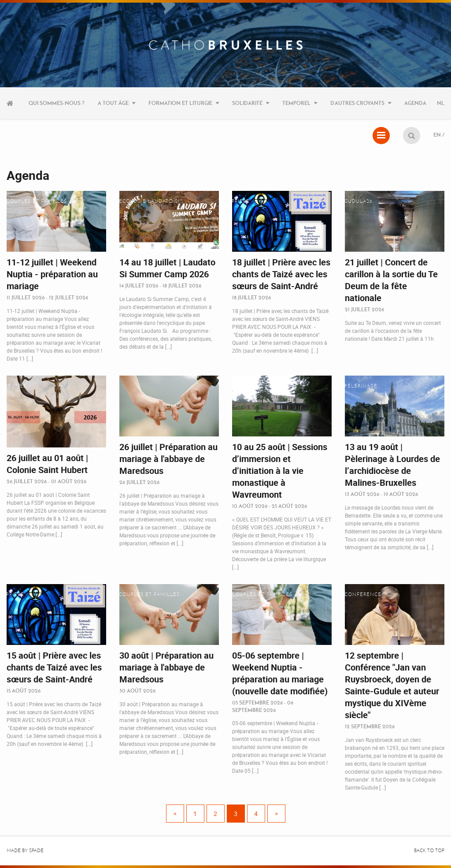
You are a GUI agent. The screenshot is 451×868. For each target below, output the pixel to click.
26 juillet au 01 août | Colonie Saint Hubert (47, 464)
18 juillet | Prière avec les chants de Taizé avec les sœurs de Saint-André (281, 274)
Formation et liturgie (180, 103)
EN (437, 135)
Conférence (363, 594)
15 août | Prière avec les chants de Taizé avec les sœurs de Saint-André (54, 667)
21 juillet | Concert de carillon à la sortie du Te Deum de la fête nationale (391, 280)
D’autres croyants (357, 103)
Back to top (429, 851)
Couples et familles (37, 201)
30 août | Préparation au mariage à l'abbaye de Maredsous (166, 667)
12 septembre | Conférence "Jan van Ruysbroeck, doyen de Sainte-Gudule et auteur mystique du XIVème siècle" (392, 685)
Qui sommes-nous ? (57, 103)
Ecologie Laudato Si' (150, 201)
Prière (241, 201)
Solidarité (247, 103)
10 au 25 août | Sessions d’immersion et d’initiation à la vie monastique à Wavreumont (280, 471)
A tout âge (113, 103)
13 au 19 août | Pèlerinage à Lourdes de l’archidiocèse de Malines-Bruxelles (392, 465)
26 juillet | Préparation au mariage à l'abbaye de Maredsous (168, 459)
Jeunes (16, 386)
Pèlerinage (361, 386)
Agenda (415, 103)
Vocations (247, 386)
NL (441, 103)
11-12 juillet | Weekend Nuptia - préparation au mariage (52, 274)
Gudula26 (359, 201)
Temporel (296, 103)
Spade (36, 851)
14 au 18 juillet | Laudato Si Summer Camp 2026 (167, 268)
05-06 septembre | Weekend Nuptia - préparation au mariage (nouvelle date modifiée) (280, 673)
